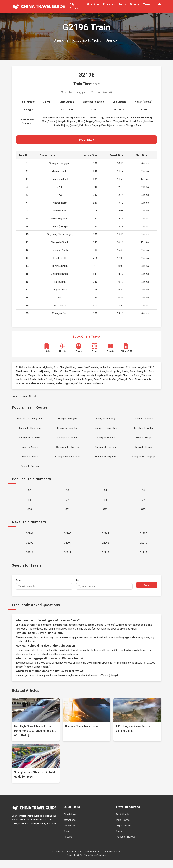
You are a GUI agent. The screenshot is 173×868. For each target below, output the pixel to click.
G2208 (105, 550)
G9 (143, 505)
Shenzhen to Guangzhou (30, 420)
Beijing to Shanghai (68, 420)
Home (15, 397)
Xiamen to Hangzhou (30, 430)
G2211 (30, 560)
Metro (146, 4)
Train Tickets (123, 828)
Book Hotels (122, 822)
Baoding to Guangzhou (105, 430)
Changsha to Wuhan (68, 440)
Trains (122, 4)
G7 (67, 505)
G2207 (68, 550)
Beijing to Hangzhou (67, 430)
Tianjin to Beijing (143, 450)
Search (147, 593)
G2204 (105, 540)
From (44, 592)
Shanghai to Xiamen (30, 440)
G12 (105, 515)
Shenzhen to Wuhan (143, 430)
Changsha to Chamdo (67, 450)
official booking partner (71, 645)
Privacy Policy (74, 859)
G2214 (143, 560)
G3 (67, 495)
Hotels (157, 4)
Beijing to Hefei (30, 460)
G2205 (143, 540)
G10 (30, 515)
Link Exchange (92, 859)
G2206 (30, 550)
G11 (68, 515)
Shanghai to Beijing (105, 420)
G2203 (68, 540)
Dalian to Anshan (30, 450)
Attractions (93, 4)
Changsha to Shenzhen (67, 460)
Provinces (109, 4)
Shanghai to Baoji (106, 440)
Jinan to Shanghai (143, 420)
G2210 (143, 550)
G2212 (68, 560)
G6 (30, 505)
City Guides (70, 822)
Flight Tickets (123, 833)
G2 (30, 495)
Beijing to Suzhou (30, 470)
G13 (143, 515)
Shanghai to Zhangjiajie (143, 460)
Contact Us (58, 859)
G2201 (30, 540)
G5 (143, 495)
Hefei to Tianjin (143, 440)
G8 (106, 505)
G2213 (105, 560)
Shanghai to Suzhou (106, 450)
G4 (106, 495)
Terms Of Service (112, 859)
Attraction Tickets (125, 844)
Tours (119, 839)
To (104, 592)
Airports (134, 4)
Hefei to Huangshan (105, 460)
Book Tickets (86, 140)
